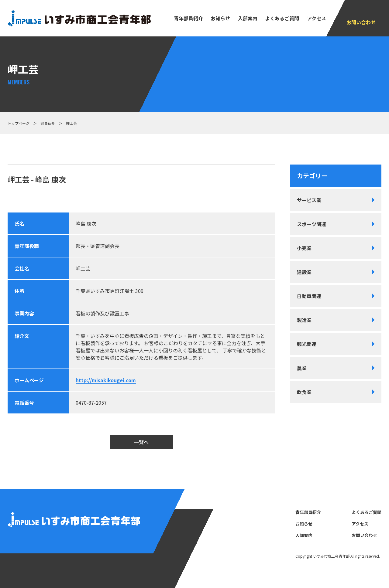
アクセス (317, 18)
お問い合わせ (361, 22)
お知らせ (220, 18)
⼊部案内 (248, 18)
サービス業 (309, 200)
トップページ (19, 123)
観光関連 (307, 344)
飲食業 (304, 392)
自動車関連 (309, 296)
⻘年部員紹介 (188, 18)
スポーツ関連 (312, 224)
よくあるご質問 (282, 18)
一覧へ (141, 442)
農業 (302, 368)
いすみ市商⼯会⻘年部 (331, 556)
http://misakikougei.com (106, 380)
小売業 (304, 248)
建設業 (304, 272)
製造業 (304, 320)
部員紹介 (48, 123)
